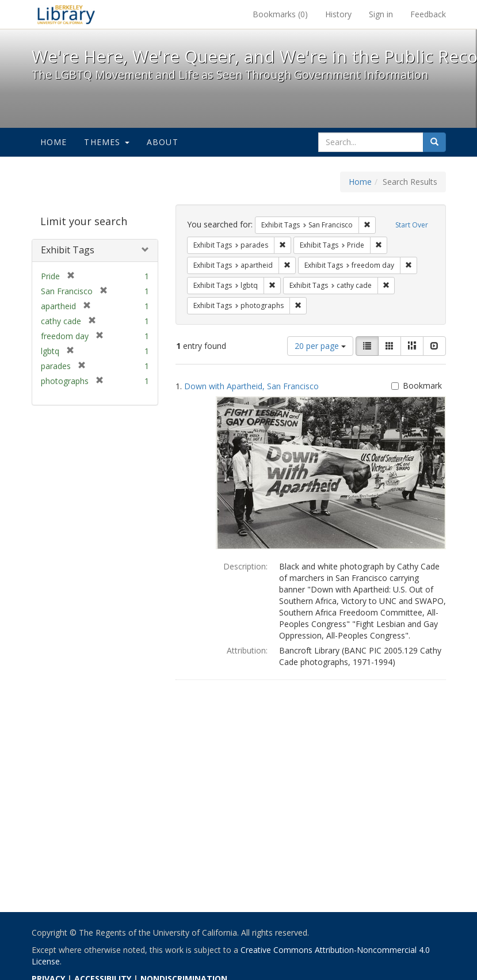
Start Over (412, 225)
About (163, 142)
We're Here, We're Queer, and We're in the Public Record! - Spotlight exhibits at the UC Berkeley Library (66, 14)
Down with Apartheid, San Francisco (251, 386)
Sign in (381, 14)
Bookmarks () (280, 14)
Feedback (428, 14)
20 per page (320, 346)
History (338, 14)
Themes (106, 142)
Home (54, 142)
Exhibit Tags (68, 250)
